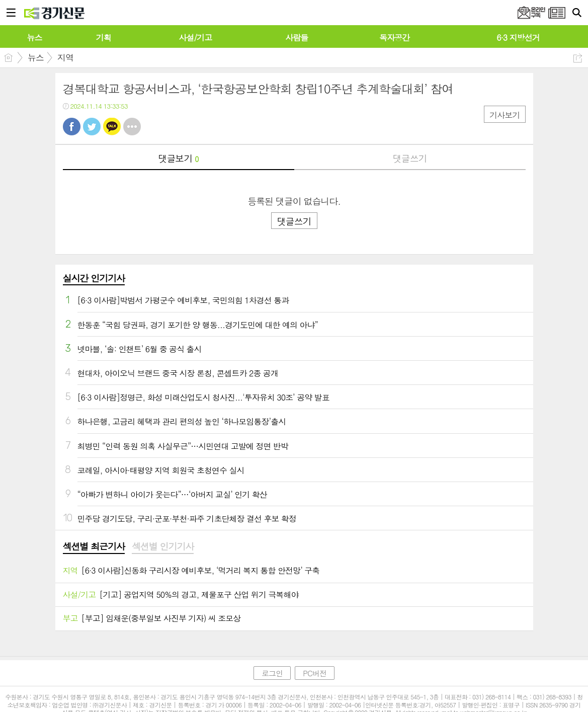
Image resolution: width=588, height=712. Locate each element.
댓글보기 (179, 158)
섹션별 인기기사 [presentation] (163, 546)
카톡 (112, 127)
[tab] (94, 547)
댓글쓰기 (410, 158)
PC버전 (315, 673)
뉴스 (36, 57)
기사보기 (505, 115)
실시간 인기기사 (94, 278)
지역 (65, 57)
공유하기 (578, 58)
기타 (132, 127)
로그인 (272, 673)
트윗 (92, 127)
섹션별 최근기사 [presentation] (94, 546)
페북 (72, 127)
